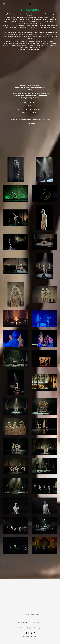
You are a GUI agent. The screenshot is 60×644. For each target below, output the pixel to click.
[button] (4, 4)
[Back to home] (30, 4)
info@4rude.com (23, 622)
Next (30, 594)
